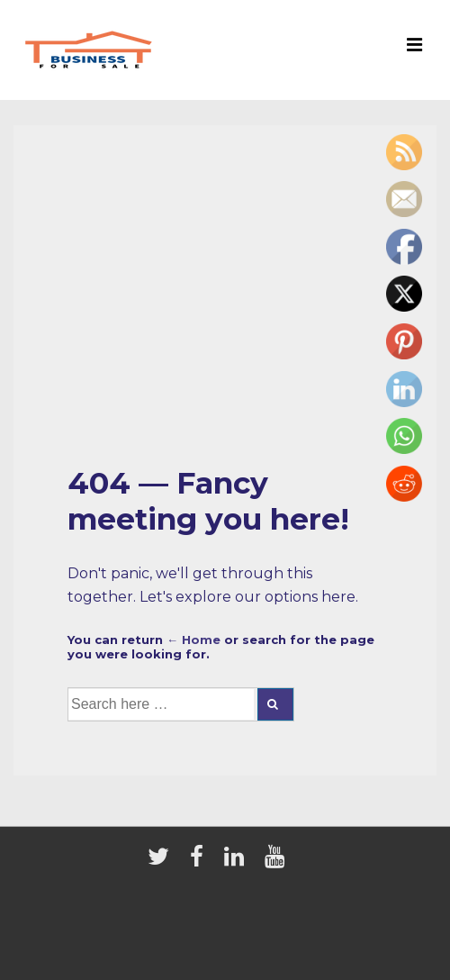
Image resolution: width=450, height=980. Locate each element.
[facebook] (200, 862)
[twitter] (162, 862)
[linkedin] (238, 862)
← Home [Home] (193, 640)
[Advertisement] (225, 314)
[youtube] (277, 862)
